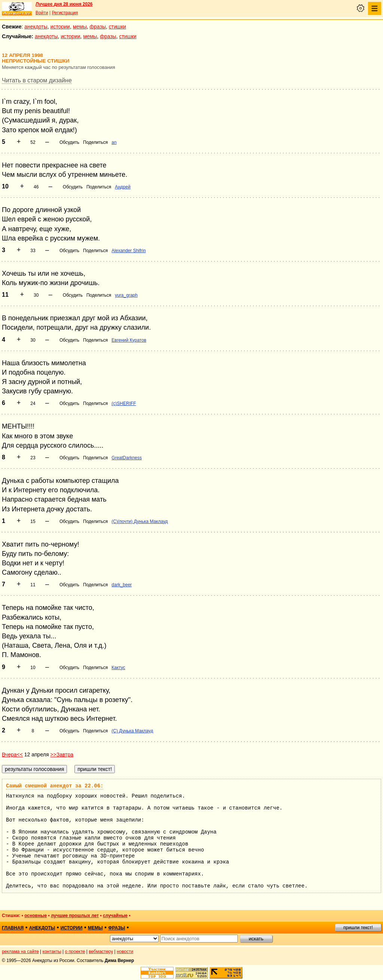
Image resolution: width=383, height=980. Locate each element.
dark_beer (122, 585)
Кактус (118, 668)
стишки (117, 27)
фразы (98, 27)
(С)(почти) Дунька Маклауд (140, 521)
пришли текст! (358, 928)
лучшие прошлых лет (75, 916)
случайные (115, 916)
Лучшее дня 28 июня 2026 (64, 4)
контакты (52, 952)
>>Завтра (62, 754)
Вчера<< (12, 754)
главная (13, 928)
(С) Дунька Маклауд (132, 731)
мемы (80, 27)
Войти (42, 13)
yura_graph (126, 295)
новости (125, 952)
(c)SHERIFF (124, 403)
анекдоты (36, 27)
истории (60, 27)
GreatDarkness (127, 458)
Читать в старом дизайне (37, 80)
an (114, 142)
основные (36, 916)
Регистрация (65, 13)
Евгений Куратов (129, 340)
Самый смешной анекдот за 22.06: (55, 786)
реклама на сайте (20, 952)
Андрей (123, 187)
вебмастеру (101, 952)
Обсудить (69, 142)
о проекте (75, 952)
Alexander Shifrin (128, 251)
